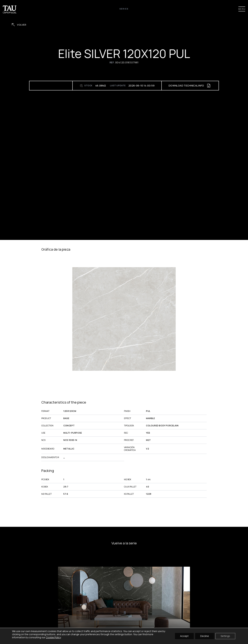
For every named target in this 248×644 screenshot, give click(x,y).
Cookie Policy (53, 637)
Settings (225, 636)
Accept (184, 636)
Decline (205, 636)
